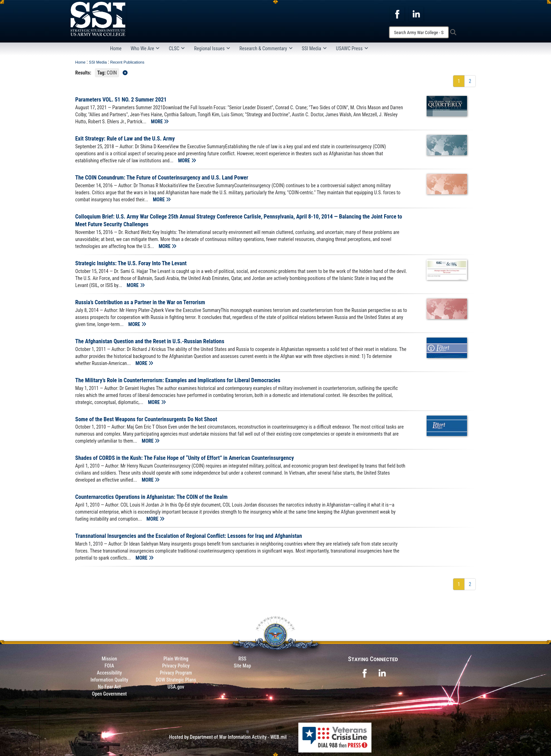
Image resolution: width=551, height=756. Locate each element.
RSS (242, 659)
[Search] (419, 32)
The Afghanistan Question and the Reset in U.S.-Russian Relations (150, 341)
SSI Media (314, 48)
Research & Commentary (266, 48)
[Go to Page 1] (459, 81)
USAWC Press (352, 48)
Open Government (109, 694)
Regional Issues (212, 48)
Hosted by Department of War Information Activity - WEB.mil (228, 737)
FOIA (109, 666)
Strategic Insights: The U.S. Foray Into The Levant (131, 263)
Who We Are (145, 48)
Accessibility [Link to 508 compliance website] (109, 673)
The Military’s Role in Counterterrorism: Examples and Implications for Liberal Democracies (178, 380)
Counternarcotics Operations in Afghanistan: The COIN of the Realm (151, 497)
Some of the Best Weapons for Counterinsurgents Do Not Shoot (146, 419)
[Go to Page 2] (470, 81)
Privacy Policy (176, 666)
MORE (160, 122)
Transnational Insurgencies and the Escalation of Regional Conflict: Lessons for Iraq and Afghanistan (189, 536)
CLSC (177, 48)
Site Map (242, 666)
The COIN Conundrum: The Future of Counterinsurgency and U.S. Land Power (162, 178)
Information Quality (109, 680)
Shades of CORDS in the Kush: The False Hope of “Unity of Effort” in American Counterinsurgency (184, 458)
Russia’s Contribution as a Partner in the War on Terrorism (140, 302)
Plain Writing (176, 659)
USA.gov (176, 687)
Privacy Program (176, 673)
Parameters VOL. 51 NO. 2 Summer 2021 (121, 100)
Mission (109, 659)
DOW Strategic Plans (176, 680)
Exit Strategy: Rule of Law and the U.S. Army (125, 139)
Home (116, 48)
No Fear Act (109, 687)
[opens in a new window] (397, 14)
